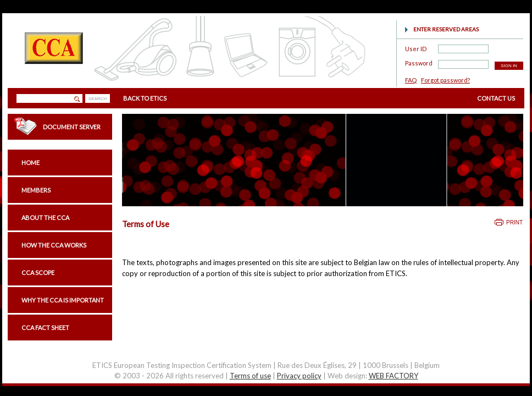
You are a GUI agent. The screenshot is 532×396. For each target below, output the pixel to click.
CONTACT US (496, 98)
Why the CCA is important (63, 300)
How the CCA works (54, 245)
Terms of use (250, 376)
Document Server (72, 127)
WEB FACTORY (394, 376)
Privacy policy (299, 376)
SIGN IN (509, 66)
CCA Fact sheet (45, 328)
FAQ (411, 80)
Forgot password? (445, 80)
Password (419, 61)
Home (31, 163)
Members (36, 190)
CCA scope (38, 273)
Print (514, 222)
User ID (416, 47)
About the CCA (45, 218)
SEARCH (98, 99)
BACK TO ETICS (145, 98)
